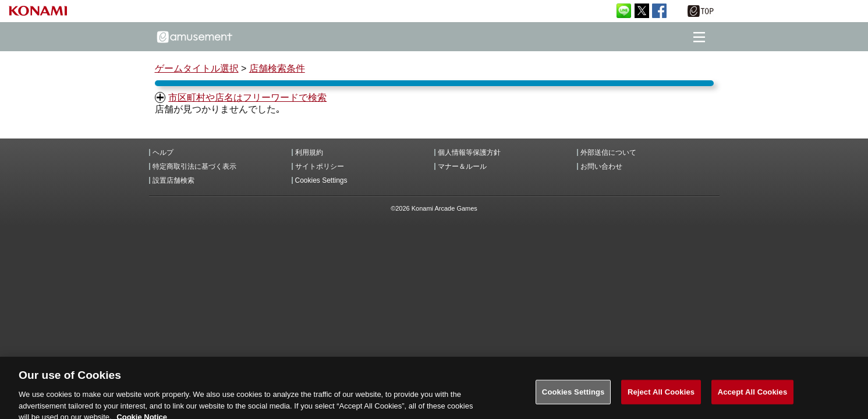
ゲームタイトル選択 (197, 68)
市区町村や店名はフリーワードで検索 (247, 97)
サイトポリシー (320, 166)
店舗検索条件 (277, 68)
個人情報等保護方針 (469, 152)
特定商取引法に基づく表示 (194, 166)
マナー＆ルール (462, 166)
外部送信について (608, 152)
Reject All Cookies (661, 397)
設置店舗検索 (173, 180)
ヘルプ (163, 152)
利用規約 (309, 152)
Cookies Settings (321, 180)
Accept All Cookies (753, 397)
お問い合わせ (601, 166)
